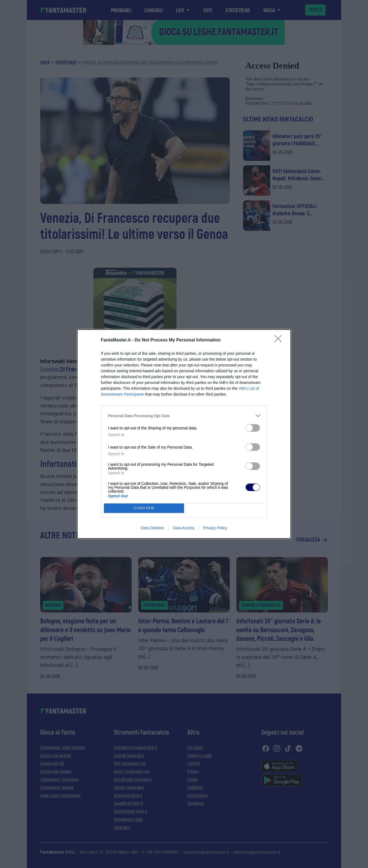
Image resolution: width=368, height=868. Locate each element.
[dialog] (184, 434)
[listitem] (184, 416)
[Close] (280, 340)
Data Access (184, 528)
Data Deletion (153, 528)
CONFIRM (144, 508)
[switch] (253, 428)
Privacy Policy (215, 528)
